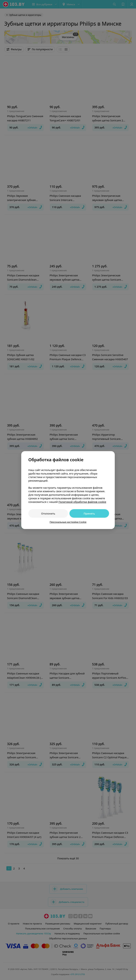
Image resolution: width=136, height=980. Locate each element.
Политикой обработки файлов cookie (82, 502)
